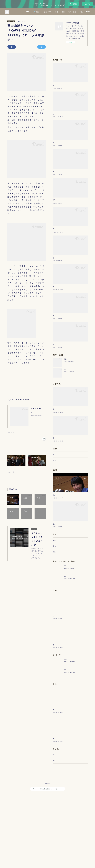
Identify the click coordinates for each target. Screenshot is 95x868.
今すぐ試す (74, 4)
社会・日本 (11, 21)
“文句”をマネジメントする (62, 827)
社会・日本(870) (12, 433)
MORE (87, 12)
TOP (44, 12)
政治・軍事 (64, 12)
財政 (73, 12)
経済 (80, 12)
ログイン (87, 4)
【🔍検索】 (53, 12)
